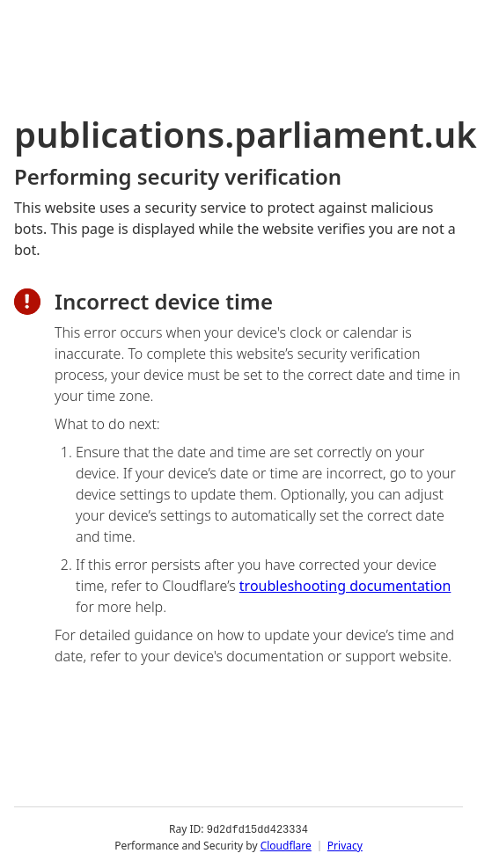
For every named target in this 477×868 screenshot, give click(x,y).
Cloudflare (286, 846)
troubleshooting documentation (345, 586)
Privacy (345, 846)
